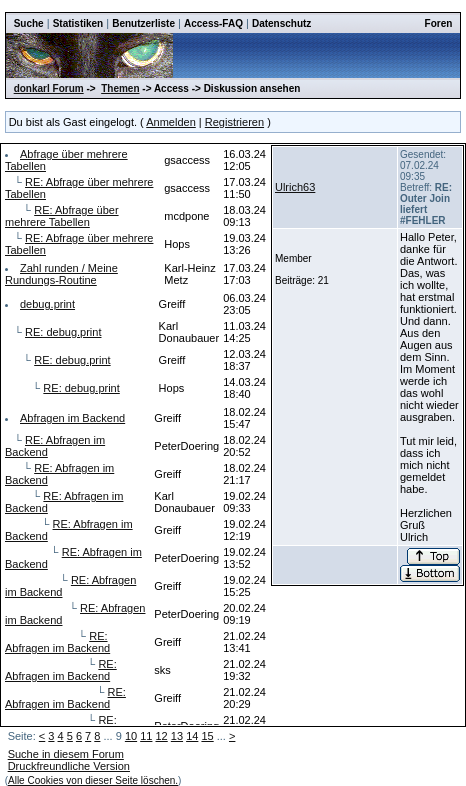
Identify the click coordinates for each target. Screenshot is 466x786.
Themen (120, 88)
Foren (439, 23)
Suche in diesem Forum (66, 754)
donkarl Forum (49, 88)
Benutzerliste (143, 23)
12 (162, 736)
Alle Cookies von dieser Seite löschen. (93, 780)
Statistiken (78, 23)
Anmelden (171, 122)
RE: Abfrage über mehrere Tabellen (62, 216)
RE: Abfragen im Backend (57, 642)
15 (207, 736)
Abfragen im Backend (72, 418)
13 (177, 736)
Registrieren (234, 122)
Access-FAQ (213, 23)
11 (146, 736)
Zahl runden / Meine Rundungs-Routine (61, 274)
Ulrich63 (295, 187)
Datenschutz (281, 23)
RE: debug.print (63, 332)
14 (192, 736)
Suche (29, 23)
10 (131, 736)
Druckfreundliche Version (69, 766)
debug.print (47, 304)
